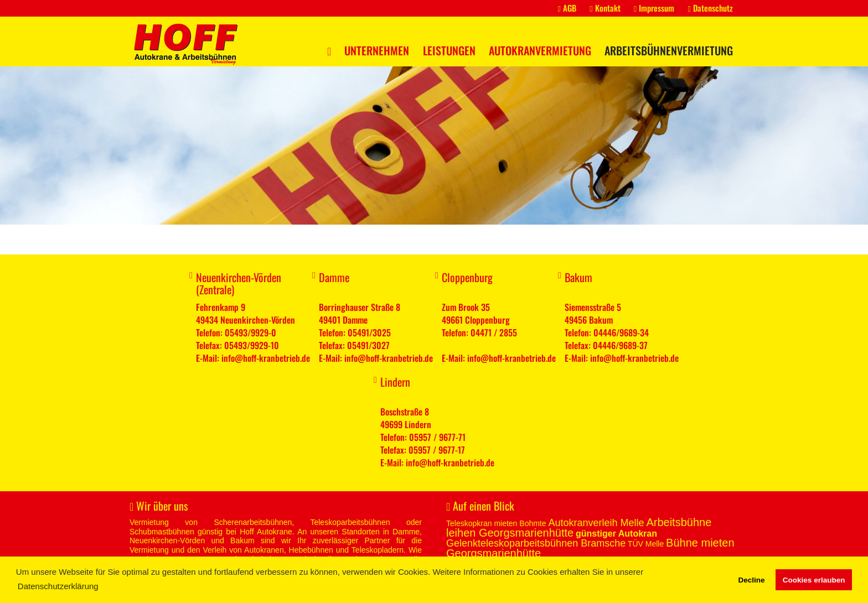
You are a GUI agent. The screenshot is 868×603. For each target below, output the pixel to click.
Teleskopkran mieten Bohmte (496, 523)
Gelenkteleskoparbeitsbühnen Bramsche (536, 543)
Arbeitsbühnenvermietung (669, 50)
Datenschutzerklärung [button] (58, 586)
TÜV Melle (646, 544)
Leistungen (449, 50)
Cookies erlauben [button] (814, 580)
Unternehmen (377, 50)
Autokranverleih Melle (596, 523)
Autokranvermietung (540, 50)
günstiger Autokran (616, 534)
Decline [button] (751, 580)
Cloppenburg (467, 277)
